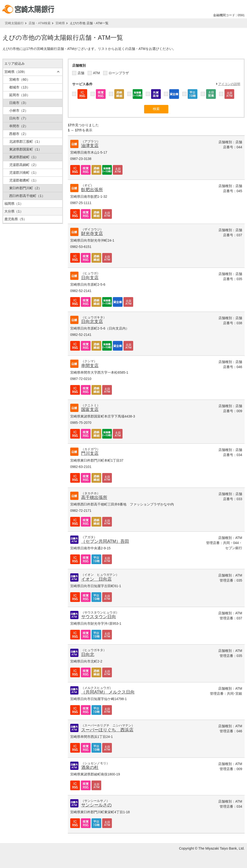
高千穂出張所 (94, 497)
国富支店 (90, 410)
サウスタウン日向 (99, 617)
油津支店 (90, 146)
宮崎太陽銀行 (14, 23)
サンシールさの (96, 805)
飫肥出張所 (92, 190)
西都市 (19, 134)
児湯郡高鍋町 (24, 165)
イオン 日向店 (96, 579)
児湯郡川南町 (24, 173)
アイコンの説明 (229, 84)
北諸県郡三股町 (25, 142)
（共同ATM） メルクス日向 (108, 692)
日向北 (88, 655)
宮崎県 (60, 23)
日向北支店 (92, 322)
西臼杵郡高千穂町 (27, 196)
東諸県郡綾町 (24, 157)
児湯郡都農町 (24, 180)
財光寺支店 (92, 234)
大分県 (14, 211)
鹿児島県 (15, 219)
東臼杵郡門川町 (25, 188)
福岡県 (14, 204)
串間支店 (90, 366)
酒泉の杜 (90, 767)
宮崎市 (20, 79)
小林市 (19, 110)
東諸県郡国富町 (25, 149)
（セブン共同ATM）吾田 (105, 541)
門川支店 (90, 453)
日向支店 (90, 278)
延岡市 (20, 95)
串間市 (19, 126)
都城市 (20, 87)
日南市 (19, 103)
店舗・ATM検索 (40, 23)
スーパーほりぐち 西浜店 (107, 730)
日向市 (19, 118)
